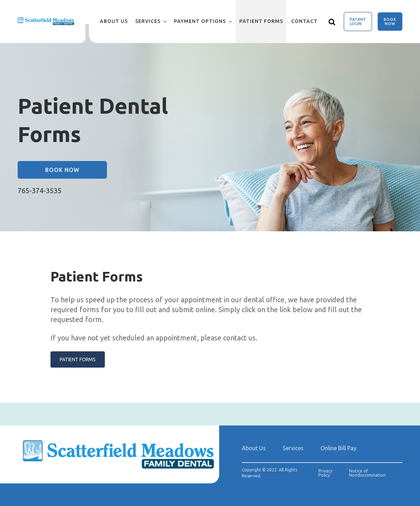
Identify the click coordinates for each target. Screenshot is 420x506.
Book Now (390, 22)
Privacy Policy (325, 473)
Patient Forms (261, 21)
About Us (114, 21)
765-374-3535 (40, 191)
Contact (304, 21)
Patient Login (358, 22)
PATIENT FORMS (78, 359)
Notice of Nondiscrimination (367, 473)
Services (148, 21)
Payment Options (200, 21)
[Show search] (332, 22)
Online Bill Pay (338, 448)
